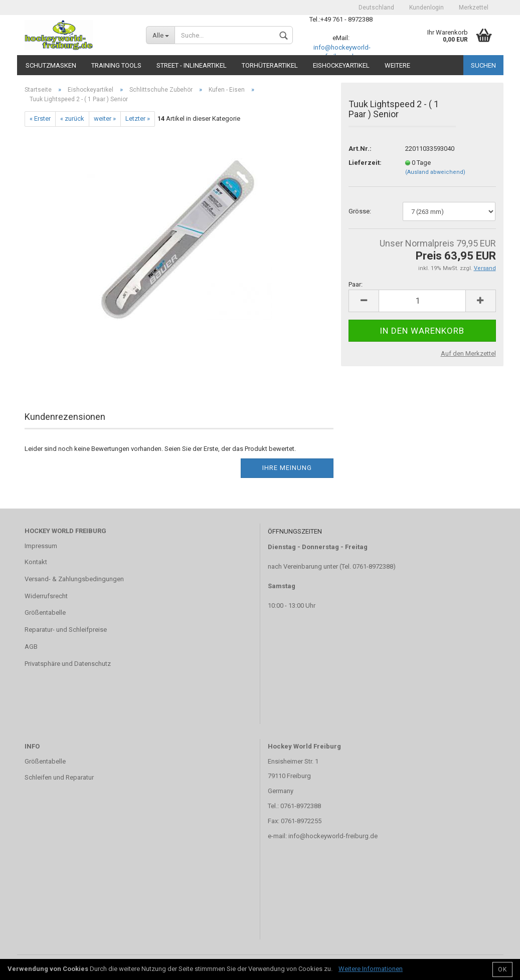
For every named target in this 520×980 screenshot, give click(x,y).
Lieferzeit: (365, 163)
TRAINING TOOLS (116, 65)
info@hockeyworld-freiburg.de (333, 836)
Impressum (41, 546)
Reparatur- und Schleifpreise (66, 630)
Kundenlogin (426, 8)
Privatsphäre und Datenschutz (68, 664)
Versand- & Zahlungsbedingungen (74, 579)
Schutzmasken (51, 65)
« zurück (72, 118)
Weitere (397, 65)
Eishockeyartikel (341, 65)
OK (502, 969)
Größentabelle (45, 612)
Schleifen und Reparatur (59, 777)
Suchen (483, 65)
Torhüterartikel (270, 65)
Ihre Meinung (287, 468)
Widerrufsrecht (46, 596)
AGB (31, 647)
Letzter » (138, 118)
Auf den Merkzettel (468, 353)
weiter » (105, 118)
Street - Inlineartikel (192, 65)
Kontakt (36, 562)
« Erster (40, 118)
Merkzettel (474, 8)
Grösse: (360, 211)
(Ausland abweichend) (435, 172)
